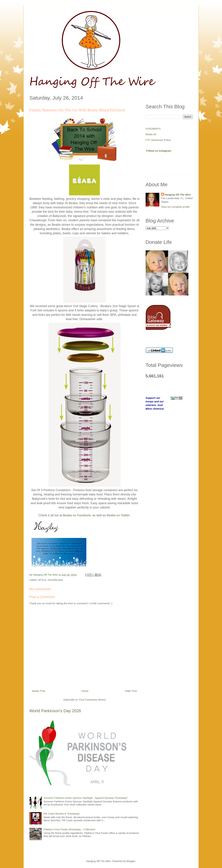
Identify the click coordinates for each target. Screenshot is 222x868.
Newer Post (39, 691)
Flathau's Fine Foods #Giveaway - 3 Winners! (70, 829)
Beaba (73, 203)
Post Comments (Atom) (92, 700)
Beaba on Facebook (77, 515)
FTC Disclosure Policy (158, 140)
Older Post (131, 691)
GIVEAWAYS (153, 129)
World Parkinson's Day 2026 (55, 711)
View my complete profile (175, 207)
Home (85, 691)
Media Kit (151, 134)
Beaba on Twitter (118, 515)
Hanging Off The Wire (178, 195)
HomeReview (55, 580)
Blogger (131, 861)
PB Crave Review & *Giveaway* (62, 814)
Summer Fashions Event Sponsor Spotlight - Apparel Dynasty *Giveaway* (86, 798)
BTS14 (42, 580)
